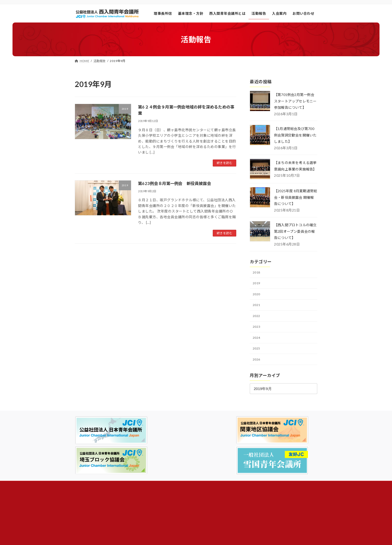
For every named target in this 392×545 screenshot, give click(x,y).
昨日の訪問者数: (258, 485)
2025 (257, 356)
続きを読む (225, 163)
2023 (257, 334)
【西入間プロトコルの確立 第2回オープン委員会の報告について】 (295, 237)
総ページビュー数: (259, 498)
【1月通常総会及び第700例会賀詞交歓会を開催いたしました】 (295, 135)
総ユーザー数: (256, 504)
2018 (257, 278)
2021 (257, 312)
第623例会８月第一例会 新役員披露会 (179, 183)
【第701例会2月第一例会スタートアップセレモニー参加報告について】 (295, 101)
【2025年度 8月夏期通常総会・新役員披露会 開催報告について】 (294, 203)
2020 (257, 300)
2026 (257, 368)
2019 (257, 289)
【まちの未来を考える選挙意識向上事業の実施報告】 (294, 169)
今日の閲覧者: (256, 479)
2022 (257, 323)
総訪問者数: (255, 491)
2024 (257, 345)
